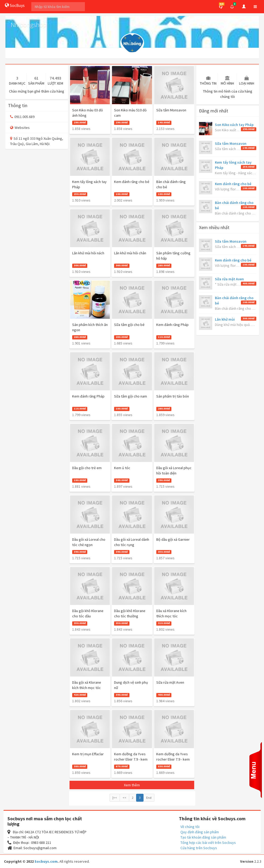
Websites (20, 128)
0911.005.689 (22, 117)
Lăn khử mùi (225, 319)
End (149, 798)
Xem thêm (132, 785)
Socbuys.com (46, 861)
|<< (115, 798)
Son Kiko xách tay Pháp (234, 125)
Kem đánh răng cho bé (233, 184)
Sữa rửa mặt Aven (229, 279)
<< (124, 798)
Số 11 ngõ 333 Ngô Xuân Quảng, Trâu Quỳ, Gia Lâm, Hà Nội (37, 141)
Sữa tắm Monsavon (231, 143)
